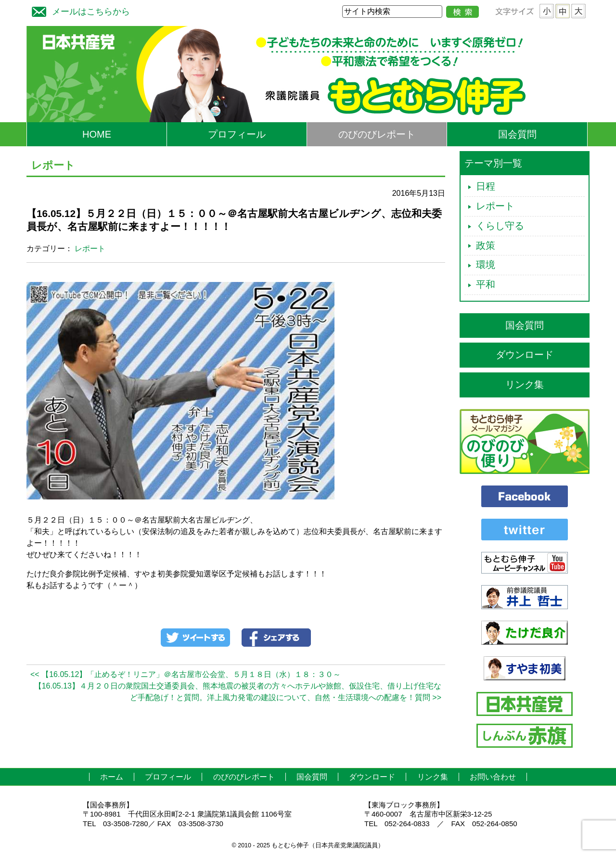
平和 (486, 284)
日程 (486, 186)
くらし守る (500, 226)
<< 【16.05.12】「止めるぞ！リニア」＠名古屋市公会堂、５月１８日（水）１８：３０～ (186, 674)
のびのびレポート (377, 134)
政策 (486, 245)
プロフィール (237, 134)
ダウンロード (525, 355)
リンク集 (525, 384)
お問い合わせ (493, 777)
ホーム (112, 777)
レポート (90, 249)
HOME (97, 134)
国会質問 (517, 134)
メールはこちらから (78, 10)
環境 (486, 265)
